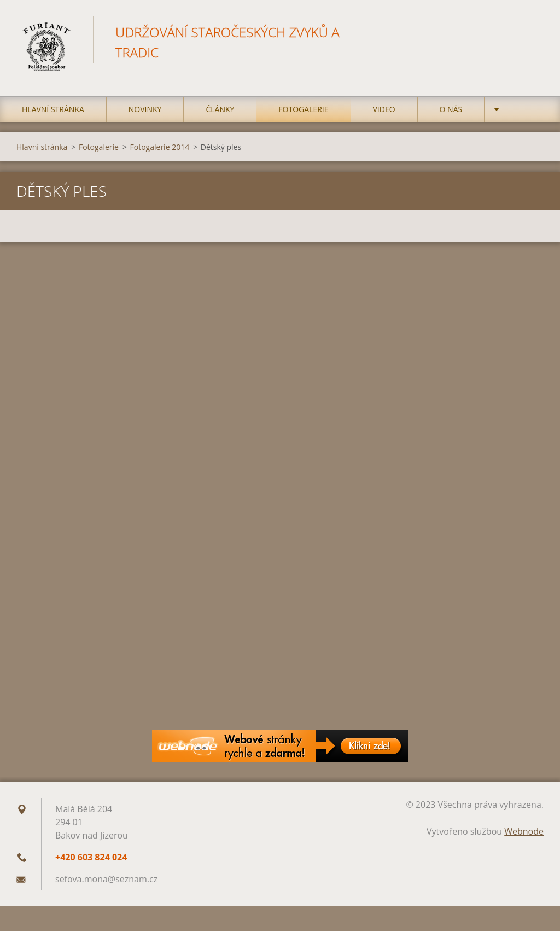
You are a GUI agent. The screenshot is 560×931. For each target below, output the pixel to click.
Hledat (532, 32)
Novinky (145, 109)
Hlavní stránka (53, 109)
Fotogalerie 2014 (160, 147)
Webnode (524, 831)
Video (384, 109)
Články (220, 109)
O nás (451, 109)
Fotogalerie (303, 109)
